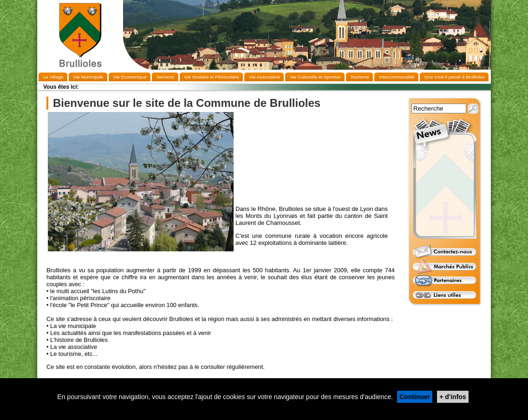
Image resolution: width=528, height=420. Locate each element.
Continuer (415, 397)
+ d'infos (453, 397)
